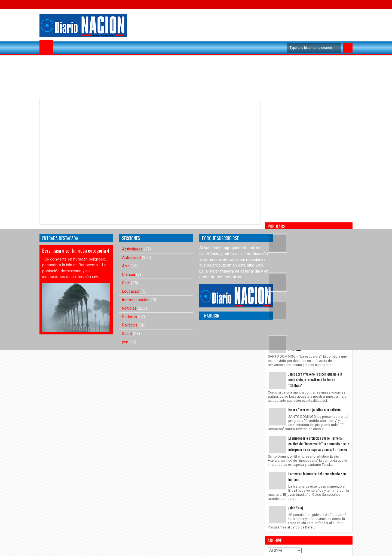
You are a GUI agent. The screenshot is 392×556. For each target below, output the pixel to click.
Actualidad (131, 258)
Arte (126, 266)
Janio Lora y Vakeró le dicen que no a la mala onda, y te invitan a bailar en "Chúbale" (315, 380)
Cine (126, 283)
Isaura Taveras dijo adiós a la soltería (314, 410)
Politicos (130, 325)
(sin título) (296, 508)
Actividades (132, 249)
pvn (125, 342)
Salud (127, 334)
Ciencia (128, 274)
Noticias (129, 308)
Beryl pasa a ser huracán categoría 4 (76, 250)
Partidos (129, 317)
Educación (131, 291)
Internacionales (136, 300)
